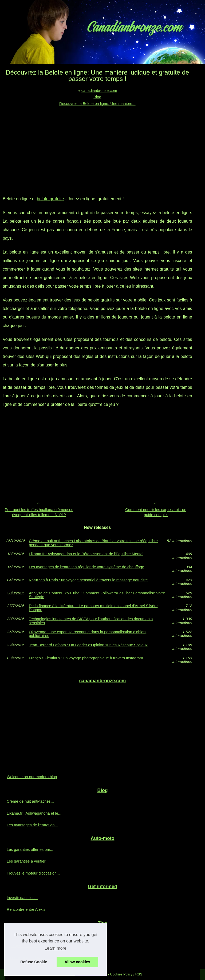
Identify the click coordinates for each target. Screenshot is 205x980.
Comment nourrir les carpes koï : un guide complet (156, 512)
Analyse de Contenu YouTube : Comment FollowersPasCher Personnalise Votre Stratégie (97, 595)
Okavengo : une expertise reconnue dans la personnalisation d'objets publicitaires (88, 634)
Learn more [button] (56, 948)
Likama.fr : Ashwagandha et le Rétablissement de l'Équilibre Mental (86, 554)
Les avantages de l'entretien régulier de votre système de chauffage (86, 567)
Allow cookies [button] (77, 962)
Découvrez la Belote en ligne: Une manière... (97, 104)
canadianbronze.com (99, 91)
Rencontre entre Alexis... (28, 909)
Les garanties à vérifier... (28, 861)
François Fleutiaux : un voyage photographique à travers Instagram (86, 658)
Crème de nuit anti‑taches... (30, 801)
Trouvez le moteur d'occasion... (33, 873)
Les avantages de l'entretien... (32, 825)
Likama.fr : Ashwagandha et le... (34, 813)
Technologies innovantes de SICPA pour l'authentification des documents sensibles (91, 621)
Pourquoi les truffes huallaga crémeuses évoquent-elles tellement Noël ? (39, 512)
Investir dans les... (22, 898)
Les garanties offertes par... (30, 850)
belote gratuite (50, 199)
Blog (97, 97)
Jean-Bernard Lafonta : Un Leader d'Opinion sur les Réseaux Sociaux (88, 645)
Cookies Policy (121, 974)
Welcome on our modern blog (32, 777)
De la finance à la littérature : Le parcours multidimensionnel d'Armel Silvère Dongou (93, 608)
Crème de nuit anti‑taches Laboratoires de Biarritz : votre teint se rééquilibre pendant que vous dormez (93, 543)
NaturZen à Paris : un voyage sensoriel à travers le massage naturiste (88, 580)
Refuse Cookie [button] (34, 962)
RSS (139, 974)
